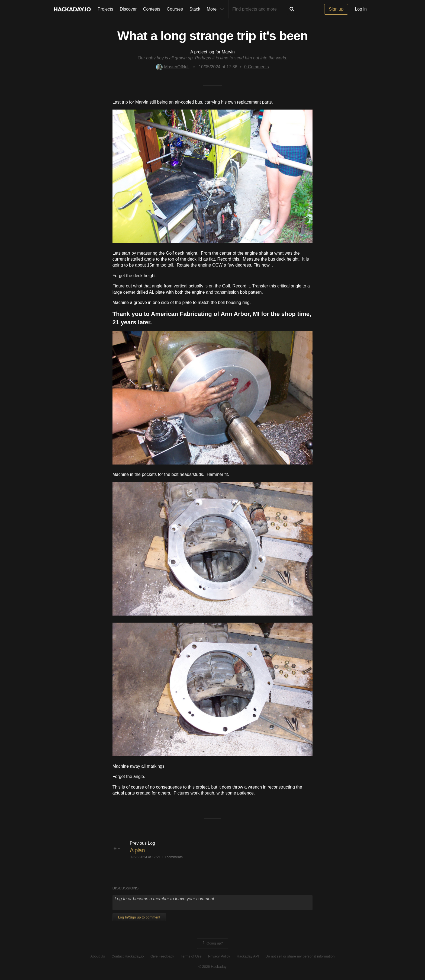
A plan (137, 850)
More (217, 9)
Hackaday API (248, 956)
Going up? (212, 943)
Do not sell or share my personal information (300, 956)
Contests (152, 9)
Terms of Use (191, 956)
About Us (98, 956)
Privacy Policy (219, 956)
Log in (361, 9)
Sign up (336, 9)
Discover (128, 9)
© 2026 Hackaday (212, 967)
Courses (175, 9)
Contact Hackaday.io (128, 956)
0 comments (173, 857)
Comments (257, 67)
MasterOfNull (173, 67)
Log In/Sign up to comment (139, 917)
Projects (105, 9)
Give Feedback (162, 956)
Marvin (228, 52)
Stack (195, 9)
